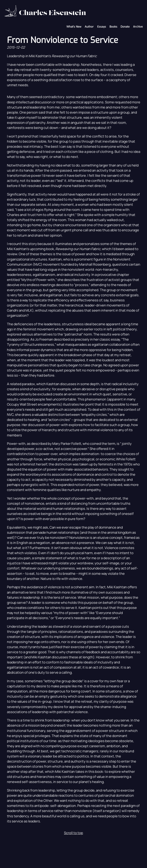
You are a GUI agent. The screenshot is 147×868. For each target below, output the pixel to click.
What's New (74, 27)
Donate (125, 27)
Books (113, 27)
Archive (138, 27)
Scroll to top (73, 833)
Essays (102, 27)
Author (89, 27)
